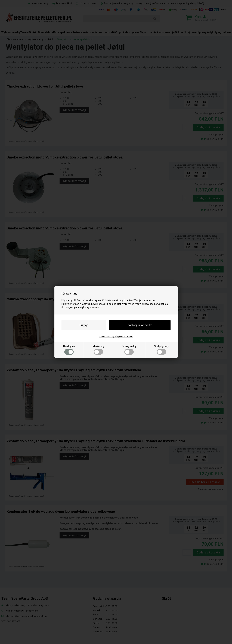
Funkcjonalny (129, 350)
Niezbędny (69, 350)
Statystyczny (161, 350)
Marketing (98, 350)
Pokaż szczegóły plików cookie (116, 336)
